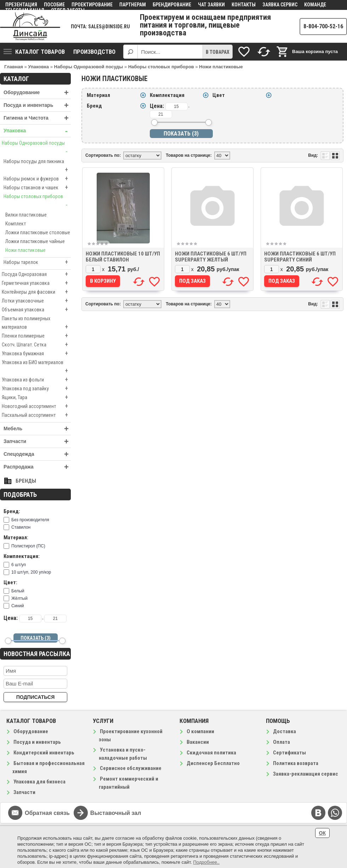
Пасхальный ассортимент (36, 415)
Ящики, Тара (36, 397)
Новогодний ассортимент (36, 406)
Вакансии (198, 742)
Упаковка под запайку (36, 389)
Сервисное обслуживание (131, 768)
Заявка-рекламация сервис (306, 774)
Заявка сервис (280, 5)
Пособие (54, 5)
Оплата (281, 742)
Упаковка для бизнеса (39, 782)
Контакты (244, 5)
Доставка (285, 731)
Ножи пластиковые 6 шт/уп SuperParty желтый (211, 257)
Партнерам (133, 5)
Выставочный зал (116, 813)
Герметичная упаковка (36, 283)
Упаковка (37, 131)
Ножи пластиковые (25, 250)
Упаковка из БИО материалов (36, 367)
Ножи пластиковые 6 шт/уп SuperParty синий (300, 257)
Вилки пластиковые (26, 215)
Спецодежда (37, 454)
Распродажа (37, 467)
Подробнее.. (206, 862)
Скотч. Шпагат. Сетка (36, 345)
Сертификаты (289, 753)
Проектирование (92, 5)
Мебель (37, 429)
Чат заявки (211, 5)
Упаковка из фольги (36, 380)
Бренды (26, 481)
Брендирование (172, 5)
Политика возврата (296, 763)
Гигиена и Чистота (37, 118)
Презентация (21, 5)
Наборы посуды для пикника (37, 166)
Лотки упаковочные (36, 301)
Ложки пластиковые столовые (38, 232)
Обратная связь (47, 813)
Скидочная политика (211, 753)
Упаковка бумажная (36, 353)
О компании (200, 731)
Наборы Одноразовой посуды (36, 148)
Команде (315, 5)
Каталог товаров (34, 52)
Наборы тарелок (37, 262)
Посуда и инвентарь (37, 105)
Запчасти (37, 441)
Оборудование (37, 93)
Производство (94, 52)
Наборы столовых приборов (37, 201)
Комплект (16, 224)
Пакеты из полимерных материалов (36, 323)
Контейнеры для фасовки (36, 292)
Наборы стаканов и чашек (37, 188)
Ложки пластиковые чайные (35, 241)
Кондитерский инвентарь (44, 753)
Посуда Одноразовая (36, 274)
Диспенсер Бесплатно (213, 763)
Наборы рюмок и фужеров (37, 179)
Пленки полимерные (36, 336)
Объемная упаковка (36, 310)
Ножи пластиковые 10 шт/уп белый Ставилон (123, 257)
